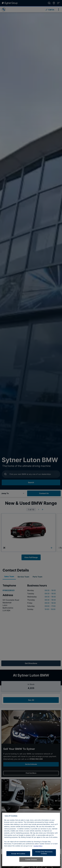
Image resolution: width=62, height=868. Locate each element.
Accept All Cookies (18, 854)
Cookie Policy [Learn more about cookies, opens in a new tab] (38, 846)
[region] (31, 839)
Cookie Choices (31, 859)
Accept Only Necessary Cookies (44, 853)
